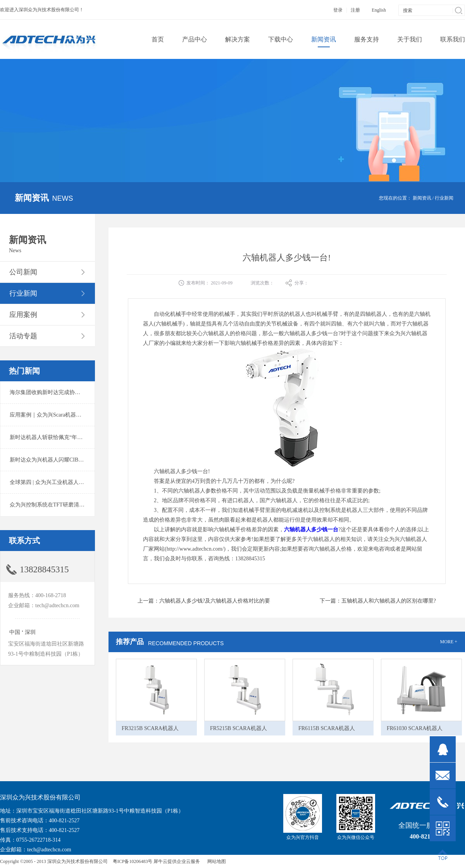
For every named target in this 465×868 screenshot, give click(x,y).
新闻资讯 (422, 198)
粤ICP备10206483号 (133, 861)
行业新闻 (444, 198)
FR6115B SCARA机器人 (327, 728)
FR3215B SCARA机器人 (150, 728)
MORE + (449, 642)
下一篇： (378, 601)
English (379, 10)
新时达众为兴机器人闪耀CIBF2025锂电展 (59, 460)
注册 (355, 10)
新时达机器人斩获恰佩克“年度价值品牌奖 (60, 437)
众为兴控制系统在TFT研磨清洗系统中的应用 (63, 505)
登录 (338, 10)
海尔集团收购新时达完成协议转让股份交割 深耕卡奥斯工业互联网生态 (95, 392)
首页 (158, 39)
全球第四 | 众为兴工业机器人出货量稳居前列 (63, 482)
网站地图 (215, 861)
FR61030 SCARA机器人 (415, 728)
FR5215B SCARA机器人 (239, 728)
